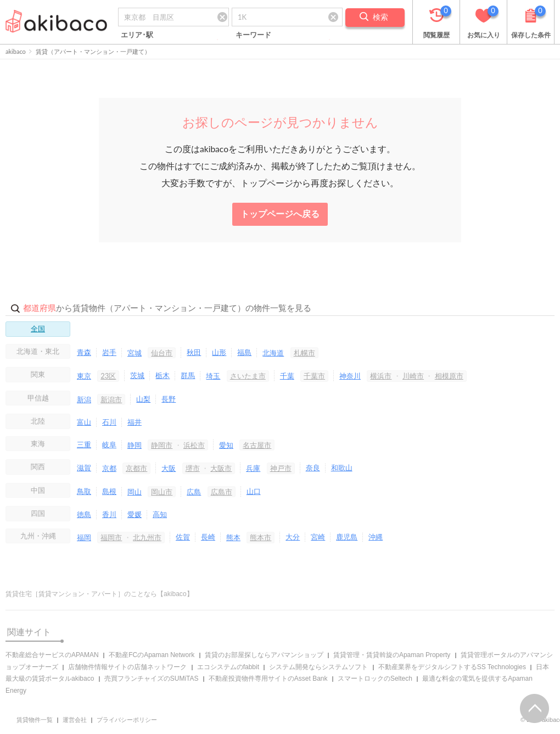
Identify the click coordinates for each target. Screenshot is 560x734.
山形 (219, 352)
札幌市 (304, 353)
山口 (254, 491)
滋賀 (84, 468)
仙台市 (162, 353)
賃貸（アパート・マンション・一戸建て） (93, 51)
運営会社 (75, 720)
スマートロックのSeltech (375, 679)
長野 (169, 399)
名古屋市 (257, 445)
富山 (84, 422)
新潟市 (111, 399)
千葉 (287, 376)
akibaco (16, 51)
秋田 (194, 352)
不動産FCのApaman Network (152, 655)
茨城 (137, 375)
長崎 (208, 537)
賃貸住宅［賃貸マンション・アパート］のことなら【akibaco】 (99, 594)
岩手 (109, 352)
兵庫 (253, 468)
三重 (84, 444)
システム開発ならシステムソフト (318, 667)
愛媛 (135, 514)
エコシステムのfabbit (228, 667)
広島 (194, 492)
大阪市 (221, 468)
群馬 (188, 375)
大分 (293, 537)
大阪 (169, 468)
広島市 (222, 492)
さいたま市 (248, 376)
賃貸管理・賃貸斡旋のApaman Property (392, 655)
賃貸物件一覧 (35, 720)
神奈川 (350, 376)
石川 (109, 422)
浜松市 (194, 445)
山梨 (143, 399)
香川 (109, 514)
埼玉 (213, 376)
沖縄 (376, 537)
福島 (244, 352)
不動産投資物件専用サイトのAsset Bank (268, 679)
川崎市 (413, 376)
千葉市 (314, 376)
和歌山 (342, 468)
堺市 (193, 468)
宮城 (135, 353)
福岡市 (111, 537)
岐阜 (109, 444)
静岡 (135, 445)
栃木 (163, 375)
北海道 (273, 353)
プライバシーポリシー (127, 720)
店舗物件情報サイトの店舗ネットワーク (127, 667)
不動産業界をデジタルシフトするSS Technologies (452, 667)
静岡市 (162, 445)
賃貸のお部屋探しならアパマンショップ (264, 655)
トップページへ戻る (280, 214)
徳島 (84, 514)
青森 (84, 352)
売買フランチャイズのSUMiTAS (152, 679)
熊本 (233, 537)
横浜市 (381, 376)
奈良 (313, 468)
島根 (109, 491)
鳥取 (84, 491)
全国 (38, 329)
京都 (109, 468)
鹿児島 (347, 537)
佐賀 (183, 537)
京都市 (136, 468)
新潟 (84, 399)
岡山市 (162, 492)
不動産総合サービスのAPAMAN (52, 655)
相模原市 (449, 376)
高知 (160, 514)
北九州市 (147, 537)
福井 (135, 422)
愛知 (226, 445)
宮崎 (318, 537)
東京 (84, 376)
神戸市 (281, 468)
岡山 (135, 492)
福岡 (84, 537)
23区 (108, 376)
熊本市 (261, 537)
